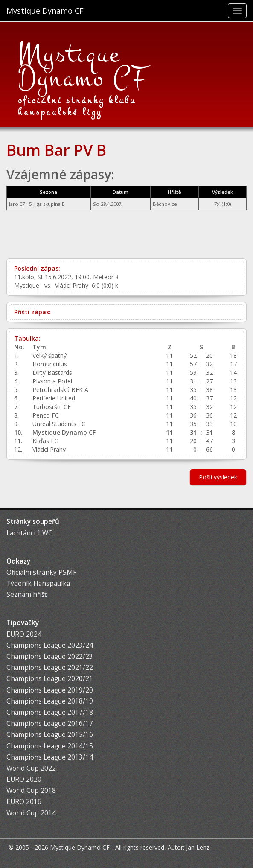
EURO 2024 (24, 634)
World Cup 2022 (31, 768)
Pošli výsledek (218, 477)
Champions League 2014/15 (50, 746)
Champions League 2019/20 (50, 690)
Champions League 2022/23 (50, 656)
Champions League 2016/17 (50, 723)
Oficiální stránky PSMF (41, 572)
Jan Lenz (198, 847)
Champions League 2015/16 (50, 735)
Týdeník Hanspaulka (38, 583)
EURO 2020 (24, 779)
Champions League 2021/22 (50, 668)
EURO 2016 (24, 802)
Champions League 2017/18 (50, 712)
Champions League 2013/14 (50, 757)
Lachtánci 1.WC (29, 533)
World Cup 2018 (31, 791)
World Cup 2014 (31, 813)
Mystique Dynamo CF (45, 11)
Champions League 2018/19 (50, 701)
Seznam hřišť (26, 595)
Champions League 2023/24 (50, 645)
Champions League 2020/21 (50, 679)
